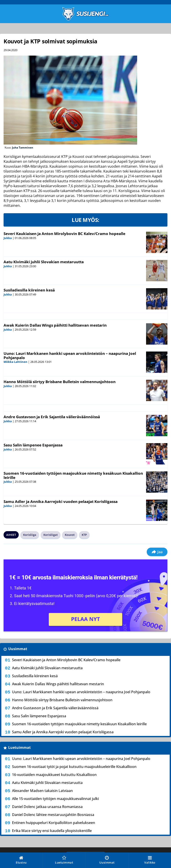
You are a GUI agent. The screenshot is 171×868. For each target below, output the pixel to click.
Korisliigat (51, 535)
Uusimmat (18, 649)
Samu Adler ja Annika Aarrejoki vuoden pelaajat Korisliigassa (61, 501)
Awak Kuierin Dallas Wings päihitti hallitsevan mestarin (55, 325)
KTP (84, 535)
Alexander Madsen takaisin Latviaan (42, 791)
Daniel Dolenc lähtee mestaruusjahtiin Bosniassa (53, 815)
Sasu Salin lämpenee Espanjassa (33, 445)
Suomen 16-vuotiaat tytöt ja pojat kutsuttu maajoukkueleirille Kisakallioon (74, 767)
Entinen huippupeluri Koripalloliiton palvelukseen (54, 823)
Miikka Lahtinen (15, 362)
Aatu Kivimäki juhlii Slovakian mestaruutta (44, 262)
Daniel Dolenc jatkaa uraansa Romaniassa (47, 807)
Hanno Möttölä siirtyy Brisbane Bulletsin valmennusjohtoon (60, 382)
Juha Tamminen (23, 148)
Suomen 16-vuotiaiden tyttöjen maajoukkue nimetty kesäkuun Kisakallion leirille (73, 475)
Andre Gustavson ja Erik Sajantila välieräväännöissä (52, 417)
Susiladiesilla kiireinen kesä (29, 290)
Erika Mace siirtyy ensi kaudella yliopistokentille (52, 831)
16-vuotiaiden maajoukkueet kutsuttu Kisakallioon (54, 775)
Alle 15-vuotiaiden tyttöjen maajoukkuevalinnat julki (55, 799)
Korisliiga (30, 535)
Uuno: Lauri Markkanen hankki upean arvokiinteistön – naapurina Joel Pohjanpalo (70, 356)
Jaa (157, 552)
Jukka (8, 238)
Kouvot (70, 535)
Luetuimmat (19, 747)
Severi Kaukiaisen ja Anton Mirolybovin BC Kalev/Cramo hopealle (64, 234)
